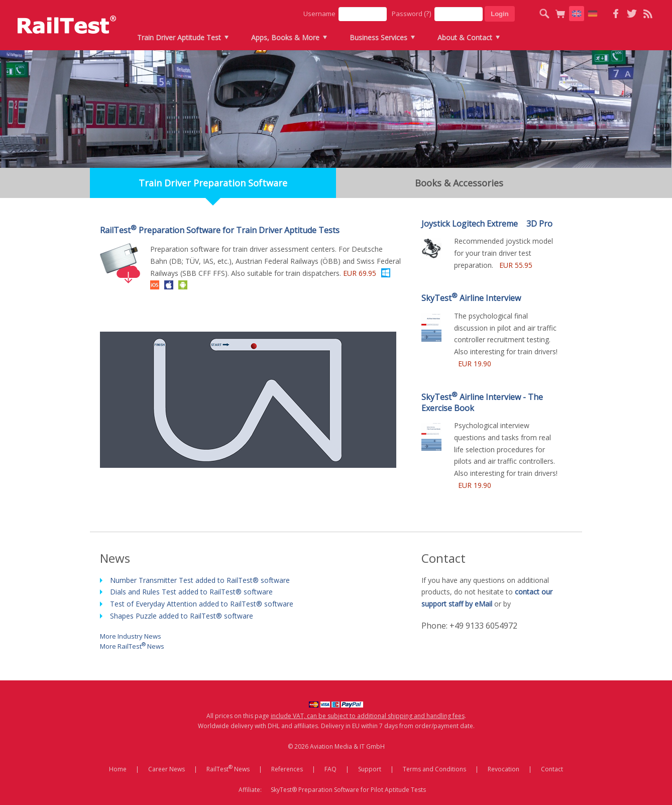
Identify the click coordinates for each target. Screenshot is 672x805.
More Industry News (131, 636)
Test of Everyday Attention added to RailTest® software (202, 604)
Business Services (378, 37)
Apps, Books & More (285, 37)
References (287, 769)
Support (370, 769)
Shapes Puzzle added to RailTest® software (182, 616)
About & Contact (465, 37)
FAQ (330, 769)
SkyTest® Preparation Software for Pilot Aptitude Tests (348, 790)
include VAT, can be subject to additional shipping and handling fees (368, 716)
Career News (166, 769)
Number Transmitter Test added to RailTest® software (200, 580)
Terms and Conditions (434, 769)
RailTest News (228, 768)
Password (412, 13)
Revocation (503, 769)
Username (319, 14)
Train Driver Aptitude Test (179, 37)
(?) (428, 13)
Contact (552, 769)
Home (118, 769)
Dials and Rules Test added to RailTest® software (191, 592)
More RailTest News (132, 645)
